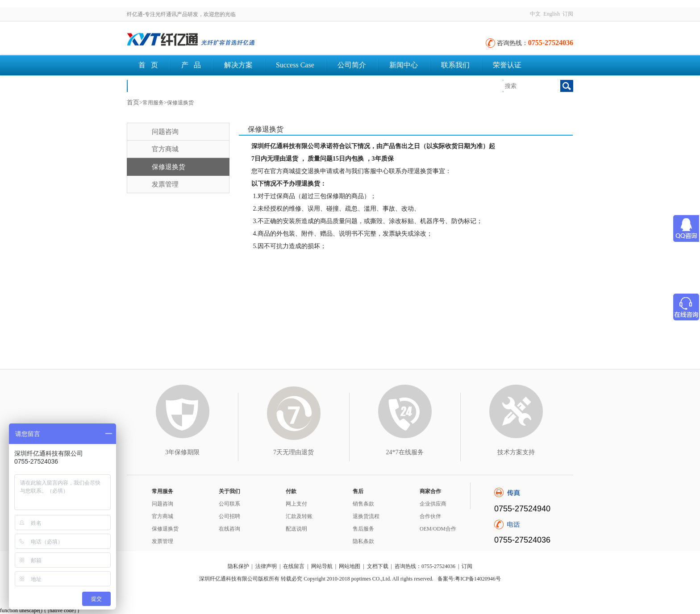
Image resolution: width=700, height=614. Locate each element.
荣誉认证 (507, 65)
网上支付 (296, 504)
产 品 (191, 65)
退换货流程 (366, 516)
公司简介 (352, 65)
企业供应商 (433, 504)
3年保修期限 (182, 452)
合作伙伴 (430, 516)
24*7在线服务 (405, 452)
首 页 (148, 65)
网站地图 (350, 566)
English (552, 14)
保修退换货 (169, 167)
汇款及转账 (299, 516)
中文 (535, 14)
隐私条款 (363, 541)
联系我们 (455, 65)
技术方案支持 (516, 452)
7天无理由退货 (294, 452)
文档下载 (153, 85)
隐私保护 (238, 566)
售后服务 (363, 529)
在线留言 (294, 566)
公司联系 (229, 504)
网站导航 (322, 566)
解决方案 (238, 65)
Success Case (295, 65)
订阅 (568, 14)
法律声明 (266, 566)
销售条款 (363, 504)
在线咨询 (229, 529)
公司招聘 (229, 516)
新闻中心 (404, 65)
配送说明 (296, 529)
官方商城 (165, 149)
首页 (133, 102)
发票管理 (165, 184)
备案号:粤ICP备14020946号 (469, 579)
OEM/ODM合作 (438, 529)
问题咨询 (165, 132)
